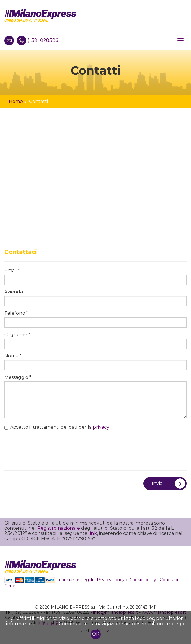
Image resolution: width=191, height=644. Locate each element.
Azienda (14, 292)
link (93, 533)
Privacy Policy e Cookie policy (126, 580)
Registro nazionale (59, 528)
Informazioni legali (74, 580)
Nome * (13, 356)
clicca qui (46, 624)
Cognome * (17, 335)
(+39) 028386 (43, 40)
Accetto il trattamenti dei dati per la (57, 427)
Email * (12, 271)
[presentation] (48, 448)
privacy (101, 427)
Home (16, 101)
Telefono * (16, 313)
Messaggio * (18, 377)
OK (96, 634)
